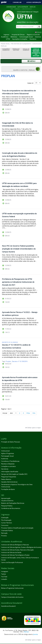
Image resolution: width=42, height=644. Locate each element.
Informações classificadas (10, 472)
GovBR (4, 2)
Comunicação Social (26, 37)
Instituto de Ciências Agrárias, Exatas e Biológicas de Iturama (21, 547)
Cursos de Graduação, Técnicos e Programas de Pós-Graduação (36, 52)
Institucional (5, 451)
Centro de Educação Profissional (12, 562)
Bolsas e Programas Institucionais (12, 588)
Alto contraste (23, 7)
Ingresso (6, 35)
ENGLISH (39, 32)
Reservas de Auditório (16, 50)
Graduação (5, 518)
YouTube (4, 577)
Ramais (26, 632)
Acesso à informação (34, 2)
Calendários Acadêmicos (6, 50)
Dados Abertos (6, 479)
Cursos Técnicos (7, 523)
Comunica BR (17, 2)
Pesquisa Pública (7, 506)
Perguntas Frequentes (9, 477)
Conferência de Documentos (11, 508)
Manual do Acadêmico (26, 50)
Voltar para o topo (33, 428)
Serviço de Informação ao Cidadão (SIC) (14, 474)
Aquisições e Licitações (20, 39)
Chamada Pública (7, 531)
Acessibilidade (11, 7)
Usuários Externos (7, 501)
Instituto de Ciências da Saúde (11, 552)
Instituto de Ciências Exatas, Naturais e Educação (17, 550)
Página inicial (5, 44)
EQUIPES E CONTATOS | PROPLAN (26, 69)
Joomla (35, 634)
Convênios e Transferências (10, 461)
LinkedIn (4, 579)
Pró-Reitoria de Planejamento (21, 44)
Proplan (8, 361)
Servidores (5, 469)
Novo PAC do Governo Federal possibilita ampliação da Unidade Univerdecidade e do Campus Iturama (19, 249)
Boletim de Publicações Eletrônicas (13, 503)
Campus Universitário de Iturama (12, 597)
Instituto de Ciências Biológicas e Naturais (15, 545)
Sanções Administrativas (9, 482)
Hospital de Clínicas (18, 35)
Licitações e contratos (8, 466)
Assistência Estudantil (8, 606)
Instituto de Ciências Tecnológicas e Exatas (15, 555)
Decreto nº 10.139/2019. (20, 361)
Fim (34, 413)
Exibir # (34, 83)
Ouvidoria (33, 39)
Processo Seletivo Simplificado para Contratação (17, 528)
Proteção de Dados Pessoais (11, 442)
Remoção (4, 533)
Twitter (4, 574)
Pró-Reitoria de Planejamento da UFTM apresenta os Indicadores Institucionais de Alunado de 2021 (18, 282)
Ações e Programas (8, 453)
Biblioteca (14, 37)
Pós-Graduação (6, 520)
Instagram (5, 571)
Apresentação (6, 498)
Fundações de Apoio (8, 489)
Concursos (5, 525)
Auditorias (5, 459)
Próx (28, 413)
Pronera (4, 536)
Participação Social (7, 456)
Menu (31, 61)
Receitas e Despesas (8, 464)
